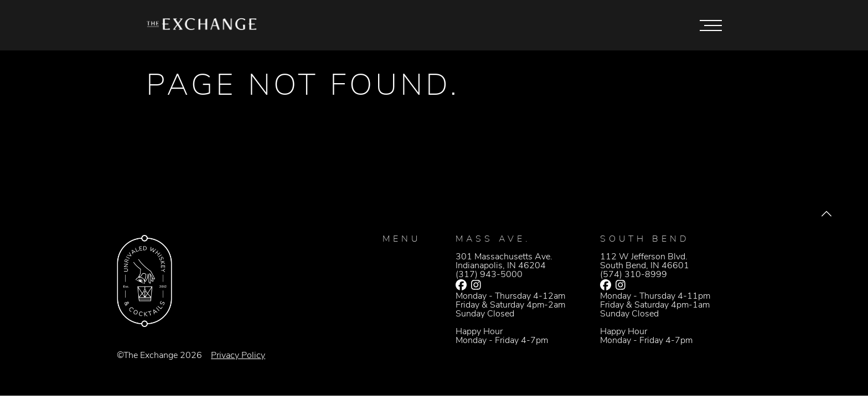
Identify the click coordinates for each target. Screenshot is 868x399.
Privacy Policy (238, 356)
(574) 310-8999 (634, 275)
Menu (402, 239)
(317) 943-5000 (489, 275)
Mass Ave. (493, 239)
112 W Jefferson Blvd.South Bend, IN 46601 (645, 262)
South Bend (645, 239)
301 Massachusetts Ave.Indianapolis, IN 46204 (504, 262)
